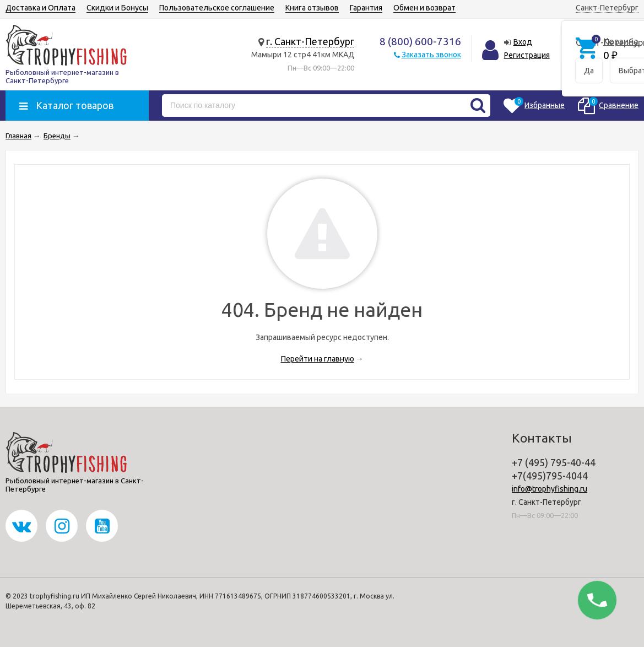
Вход (523, 42)
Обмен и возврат (424, 8)
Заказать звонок (431, 55)
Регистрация (527, 55)
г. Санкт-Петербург (310, 41)
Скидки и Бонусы (117, 8)
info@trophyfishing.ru (550, 489)
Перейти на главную (318, 359)
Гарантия (366, 8)
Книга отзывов (312, 8)
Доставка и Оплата (40, 8)
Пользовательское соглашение (217, 8)
